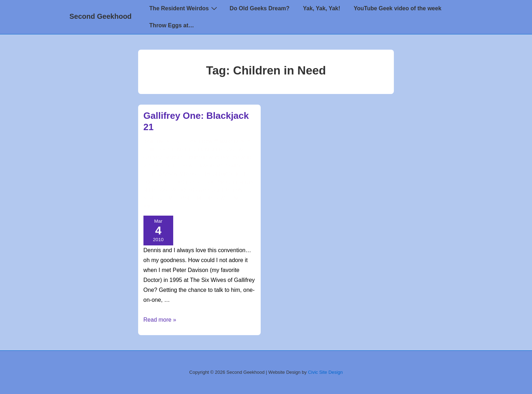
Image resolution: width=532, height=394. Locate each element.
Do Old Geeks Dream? (259, 8)
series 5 (153, 198)
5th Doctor (210, 182)
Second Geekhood (101, 16)
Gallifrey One (179, 166)
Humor (206, 166)
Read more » (160, 320)
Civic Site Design (325, 372)
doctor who (194, 190)
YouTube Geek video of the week (398, 8)
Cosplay (234, 150)
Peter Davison (160, 174)
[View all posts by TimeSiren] (165, 142)
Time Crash (178, 198)
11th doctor (179, 182)
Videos (188, 174)
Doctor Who (204, 158)
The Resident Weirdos (184, 8)
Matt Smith (229, 166)
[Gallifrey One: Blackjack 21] (235, 142)
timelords (206, 198)
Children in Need (202, 150)
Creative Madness (165, 158)
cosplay (167, 190)
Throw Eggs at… (172, 25)
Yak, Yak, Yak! (321, 8)
